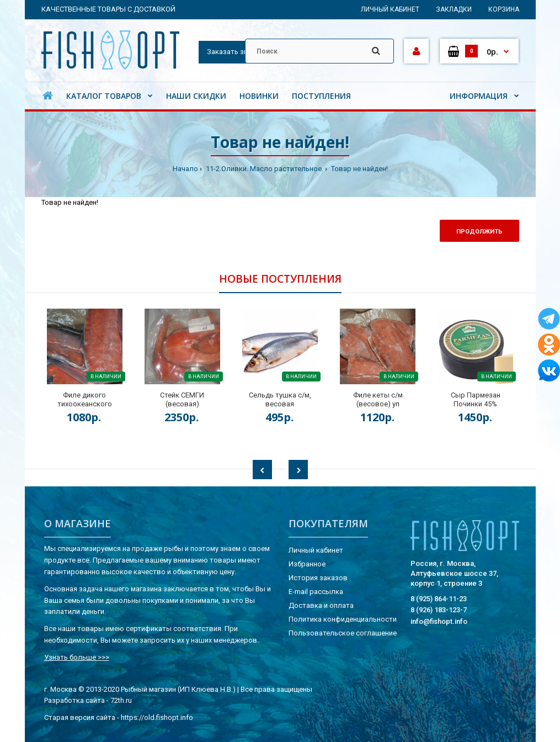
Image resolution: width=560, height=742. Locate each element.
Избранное (307, 564)
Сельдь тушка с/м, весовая (280, 399)
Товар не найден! (359, 169)
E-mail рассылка (316, 592)
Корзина (504, 9)
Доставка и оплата (321, 605)
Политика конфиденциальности (343, 619)
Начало (185, 169)
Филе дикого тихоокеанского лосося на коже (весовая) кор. (85, 408)
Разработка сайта (74, 700)
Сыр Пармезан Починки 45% (476, 399)
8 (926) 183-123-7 (439, 610)
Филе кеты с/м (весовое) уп (378, 399)
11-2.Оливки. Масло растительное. (264, 169)
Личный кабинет (390, 9)
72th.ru (121, 700)
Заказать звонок (236, 52)
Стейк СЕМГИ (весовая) (182, 399)
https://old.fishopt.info (157, 717)
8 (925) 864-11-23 (439, 599)
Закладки (454, 9)
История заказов (318, 578)
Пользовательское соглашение (343, 633)
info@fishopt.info (439, 621)
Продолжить (479, 232)
